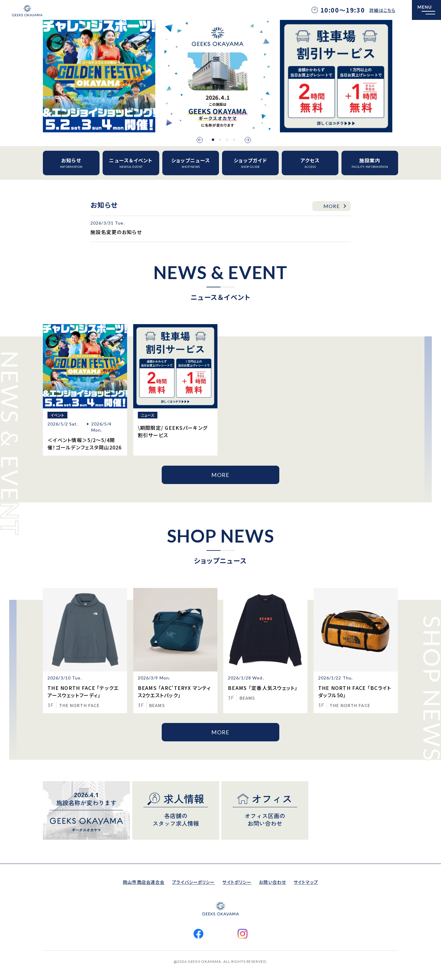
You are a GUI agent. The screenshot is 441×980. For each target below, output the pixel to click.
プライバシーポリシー (193, 882)
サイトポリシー (237, 882)
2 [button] (220, 140)
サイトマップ (306, 882)
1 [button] (213, 140)
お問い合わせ (273, 882)
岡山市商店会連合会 (144, 882)
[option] (99, 76)
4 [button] (234, 140)
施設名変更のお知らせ (116, 232)
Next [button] (248, 140)
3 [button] (227, 140)
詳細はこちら (382, 10)
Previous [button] (200, 140)
